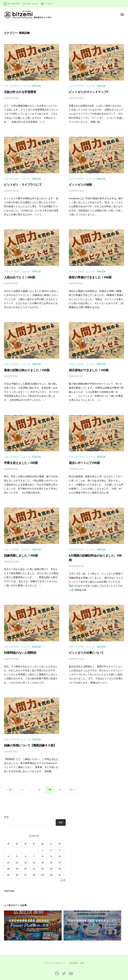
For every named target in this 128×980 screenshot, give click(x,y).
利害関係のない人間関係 (18, 644)
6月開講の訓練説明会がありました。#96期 (94, 552)
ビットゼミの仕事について (84, 644)
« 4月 (63, 870)
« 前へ (10, 779)
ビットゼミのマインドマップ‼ (86, 92)
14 (60, 779)
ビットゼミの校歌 (79, 184)
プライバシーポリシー (55, 954)
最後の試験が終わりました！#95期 (24, 368)
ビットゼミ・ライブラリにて (21, 184)
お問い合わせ (32, 4)
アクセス (48, 4)
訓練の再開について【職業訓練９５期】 (27, 735)
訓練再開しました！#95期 (19, 552)
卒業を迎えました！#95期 (19, 460)
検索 (6, 807)
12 (39, 779)
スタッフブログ (12, 86)
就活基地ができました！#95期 (86, 368)
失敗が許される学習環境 (18, 92)
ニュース (26, 86)
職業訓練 (36, 86)
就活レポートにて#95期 (83, 460)
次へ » (73, 779)
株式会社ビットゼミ (68, 972)
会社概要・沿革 (77, 954)
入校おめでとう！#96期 (18, 276)
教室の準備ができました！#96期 (88, 276)
